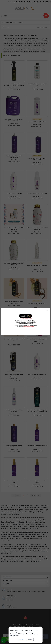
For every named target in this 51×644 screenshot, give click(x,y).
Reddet (22, 639)
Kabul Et (30, 639)
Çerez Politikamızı (34, 634)
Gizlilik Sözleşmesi (22, 634)
